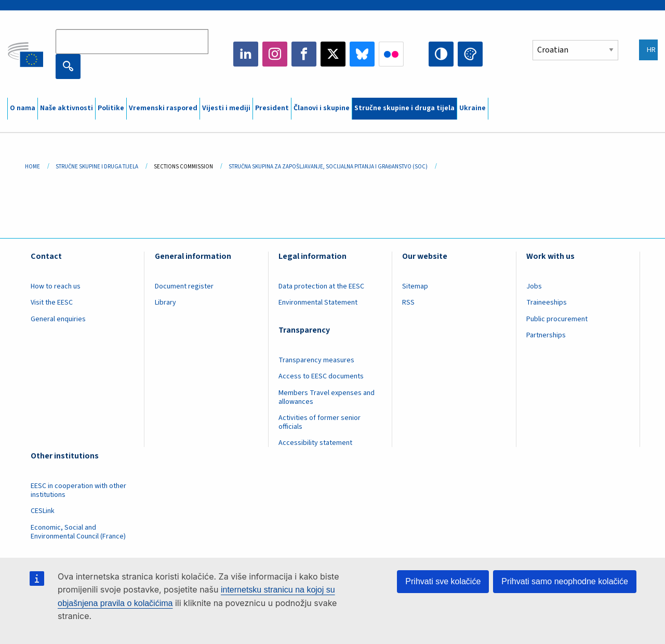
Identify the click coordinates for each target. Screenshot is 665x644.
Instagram (275, 54)
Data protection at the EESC (321, 286)
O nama (23, 108)
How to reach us (56, 286)
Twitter (333, 54)
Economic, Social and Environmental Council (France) (79, 532)
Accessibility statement (315, 443)
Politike (111, 108)
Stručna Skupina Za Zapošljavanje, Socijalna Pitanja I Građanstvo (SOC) (328, 167)
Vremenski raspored (163, 108)
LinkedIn (246, 54)
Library (165, 303)
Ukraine (473, 108)
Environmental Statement (318, 303)
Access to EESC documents (321, 376)
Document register (184, 286)
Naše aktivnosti (66, 108)
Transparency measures (316, 360)
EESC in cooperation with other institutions (78, 490)
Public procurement (557, 319)
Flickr (391, 54)
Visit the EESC (52, 303)
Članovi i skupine (322, 108)
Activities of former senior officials (320, 422)
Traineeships (547, 303)
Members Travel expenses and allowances (327, 397)
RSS (408, 303)
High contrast (441, 54)
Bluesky (362, 54)
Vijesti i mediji (226, 108)
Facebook (304, 54)
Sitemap (415, 286)
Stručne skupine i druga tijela (404, 108)
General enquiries (58, 319)
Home (32, 167)
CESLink (43, 511)
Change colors (470, 54)
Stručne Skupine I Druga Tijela (97, 167)
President (272, 108)
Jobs (534, 286)
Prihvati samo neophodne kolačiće (565, 581)
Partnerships (546, 335)
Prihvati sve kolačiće (443, 581)
